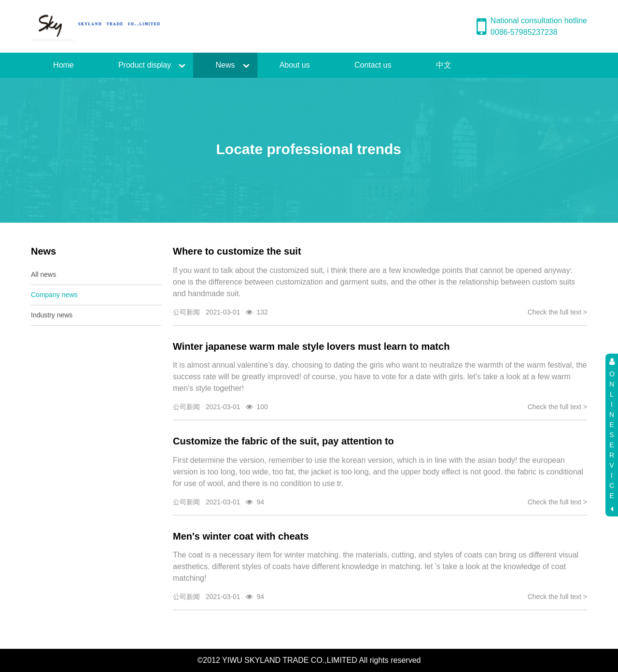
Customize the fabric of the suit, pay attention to (283, 441)
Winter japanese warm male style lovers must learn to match (311, 346)
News (225, 65)
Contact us (373, 65)
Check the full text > (557, 312)
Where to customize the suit (237, 251)
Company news (54, 295)
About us (295, 65)
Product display (145, 65)
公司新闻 (186, 312)
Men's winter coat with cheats (241, 536)
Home (63, 65)
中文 (444, 65)
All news (43, 274)
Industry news (52, 315)
